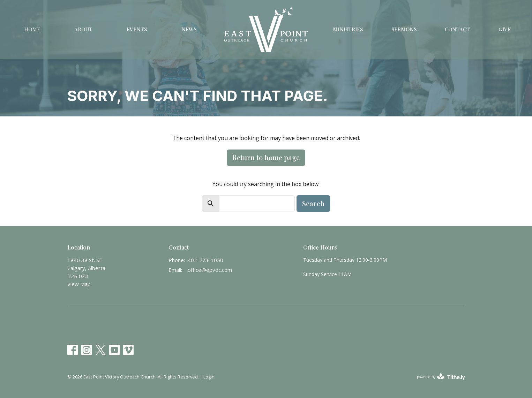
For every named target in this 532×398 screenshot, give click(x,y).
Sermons (404, 29)
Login (209, 377)
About (83, 29)
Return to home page (266, 157)
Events (137, 29)
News (189, 29)
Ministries (348, 29)
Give (505, 29)
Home (32, 29)
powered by (441, 377)
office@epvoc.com (210, 270)
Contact (457, 29)
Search (313, 203)
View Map (79, 284)
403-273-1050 (205, 260)
